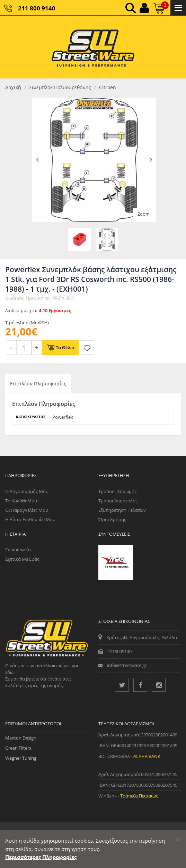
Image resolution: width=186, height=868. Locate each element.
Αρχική (13, 87)
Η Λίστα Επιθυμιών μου (30, 519)
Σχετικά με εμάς (22, 559)
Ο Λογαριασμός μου (27, 491)
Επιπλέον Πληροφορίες (38, 383)
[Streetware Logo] (93, 47)
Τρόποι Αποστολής (118, 501)
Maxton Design (21, 738)
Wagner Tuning (21, 758)
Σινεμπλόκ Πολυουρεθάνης (60, 87)
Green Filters (18, 748)
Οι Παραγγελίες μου (27, 510)
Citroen (108, 87)
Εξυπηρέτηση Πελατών (122, 510)
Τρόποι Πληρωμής (117, 491)
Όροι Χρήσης (112, 519)
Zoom (144, 214)
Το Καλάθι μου (21, 501)
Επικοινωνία (18, 550)
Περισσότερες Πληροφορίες (41, 857)
